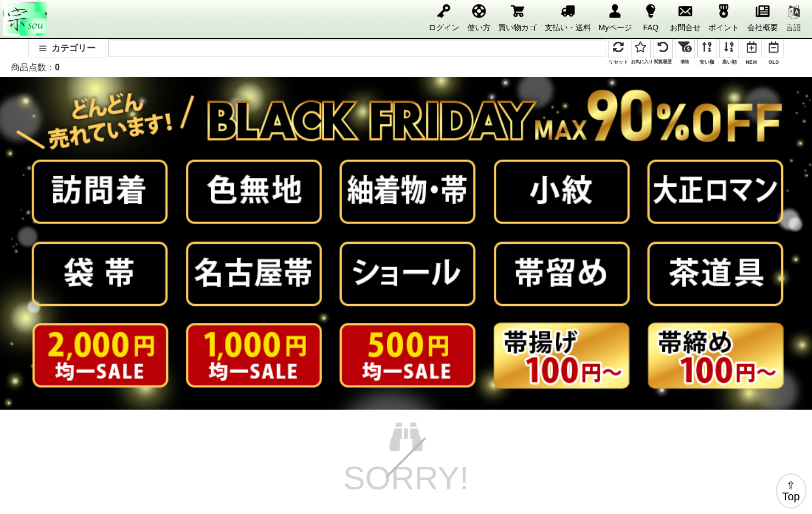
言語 (793, 19)
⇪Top (791, 491)
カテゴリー (67, 48)
